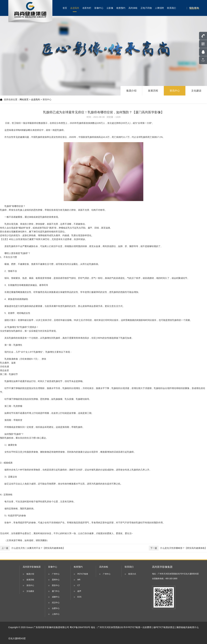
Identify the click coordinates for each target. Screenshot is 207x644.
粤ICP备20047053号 (80, 627)
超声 (79, 591)
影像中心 (99, 8)
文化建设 (196, 91)
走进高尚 (75, 8)
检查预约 (121, 8)
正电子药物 (146, 8)
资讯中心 (175, 91)
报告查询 (194, 8)
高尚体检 (133, 8)
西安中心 (56, 585)
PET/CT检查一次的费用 (140, 627)
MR (79, 580)
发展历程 (153, 91)
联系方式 (132, 574)
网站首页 (24, 99)
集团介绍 (131, 91)
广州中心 (56, 574)
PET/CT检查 (83, 574)
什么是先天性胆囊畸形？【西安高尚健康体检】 (178, 548)
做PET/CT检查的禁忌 (164, 627)
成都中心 (56, 597)
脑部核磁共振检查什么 (188, 627)
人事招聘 (159, 8)
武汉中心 (56, 603)
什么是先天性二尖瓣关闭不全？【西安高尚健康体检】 (32, 548)
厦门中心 (56, 591)
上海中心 (56, 614)
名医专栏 (87, 8)
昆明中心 (56, 580)
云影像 (110, 8)
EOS (79, 597)
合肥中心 (56, 608)
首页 (65, 8)
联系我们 (171, 8)
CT (79, 585)
